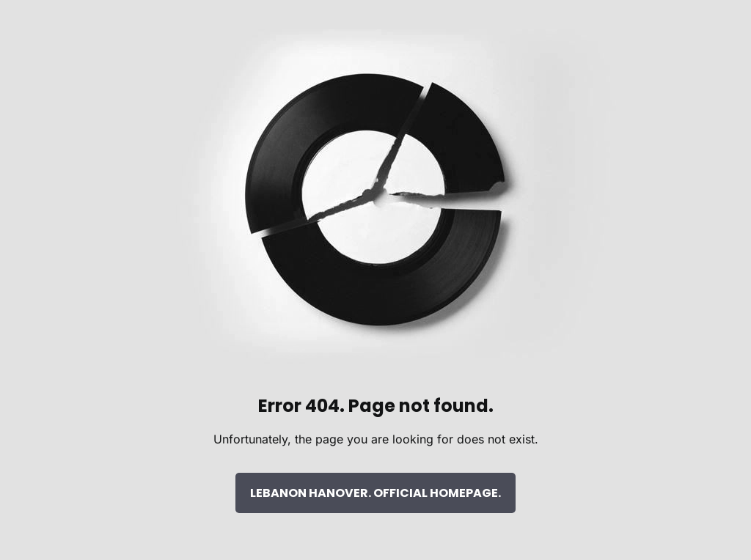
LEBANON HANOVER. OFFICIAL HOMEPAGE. (375, 493)
